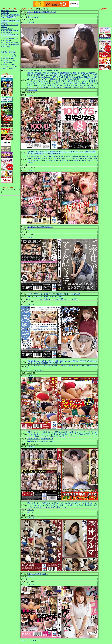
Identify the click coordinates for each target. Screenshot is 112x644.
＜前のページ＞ (26, 640)
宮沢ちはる (85, 85)
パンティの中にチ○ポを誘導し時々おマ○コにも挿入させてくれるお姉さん (53, 299)
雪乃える (58, 83)
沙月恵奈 (39, 81)
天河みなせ (48, 297)
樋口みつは (40, 77)
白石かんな (38, 79)
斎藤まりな (86, 83)
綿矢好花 (44, 83)
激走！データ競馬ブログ (9, 35)
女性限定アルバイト (8, 68)
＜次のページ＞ (36, 640)
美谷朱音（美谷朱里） (35, 73)
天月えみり (72, 366)
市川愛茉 (92, 81)
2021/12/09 (31, 518)
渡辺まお (37, 83)
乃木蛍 (76, 79)
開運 (12, 58)
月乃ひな (93, 83)
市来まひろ (55, 73)
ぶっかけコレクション (35, 370)
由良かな (46, 81)
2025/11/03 (31, 22)
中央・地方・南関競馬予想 (10, 45)
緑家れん (41, 158)
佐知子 (33, 77)
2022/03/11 (31, 376)
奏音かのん (38, 156)
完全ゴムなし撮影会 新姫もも (38, 574)
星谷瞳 (51, 366)
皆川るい (55, 297)
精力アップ (16, 64)
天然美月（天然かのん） (61, 158)
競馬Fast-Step (5, 47)
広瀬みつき (85, 73)
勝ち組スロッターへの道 (9, 25)
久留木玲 (32, 81)
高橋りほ (69, 73)
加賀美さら (93, 73)
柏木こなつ (84, 87)
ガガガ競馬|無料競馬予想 (10, 43)
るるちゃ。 (36, 87)
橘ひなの (52, 81)
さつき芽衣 (94, 77)
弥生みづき (44, 160)
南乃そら (37, 366)
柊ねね (74, 77)
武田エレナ (48, 77)
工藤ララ (70, 75)
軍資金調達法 (6, 58)
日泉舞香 (37, 75)
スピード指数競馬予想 (9, 17)
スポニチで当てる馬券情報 (10, 15)
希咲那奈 (72, 83)
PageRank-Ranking (7, 29)
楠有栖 (43, 87)
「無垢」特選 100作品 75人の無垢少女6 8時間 (43, 70)
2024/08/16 (31, 170)
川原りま (88, 79)
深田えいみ (60, 85)
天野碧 (55, 87)
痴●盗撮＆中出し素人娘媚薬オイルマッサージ (43, 441)
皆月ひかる (46, 79)
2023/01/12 (31, 237)
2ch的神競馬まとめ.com (9, 11)
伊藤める (31, 439)
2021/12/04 (31, 584)
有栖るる (78, 160)
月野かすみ (69, 79)
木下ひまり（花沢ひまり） (83, 75)
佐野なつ (64, 81)
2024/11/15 (31, 95)
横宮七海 (55, 77)
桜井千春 (69, 77)
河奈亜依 (62, 77)
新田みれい (54, 79)
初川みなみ (69, 85)
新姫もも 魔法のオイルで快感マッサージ (42, 12)
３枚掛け (4, 27)
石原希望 (63, 73)
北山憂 (44, 156)
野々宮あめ (74, 158)
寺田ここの (58, 366)
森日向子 (71, 81)
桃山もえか (86, 160)
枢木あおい (77, 85)
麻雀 (14, 52)
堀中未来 (31, 79)
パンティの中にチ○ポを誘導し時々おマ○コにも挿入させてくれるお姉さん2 (54, 294)
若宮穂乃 (53, 85)
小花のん (49, 87)
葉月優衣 (57, 156)
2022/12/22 (31, 304)
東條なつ (92, 85)
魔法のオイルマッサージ (36, 17)
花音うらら (47, 73)
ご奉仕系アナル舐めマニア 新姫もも (40, 227)
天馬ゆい (77, 81)
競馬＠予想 (5, 13)
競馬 (2, 52)
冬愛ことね (58, 75)
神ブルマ (31, 512)
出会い (14, 66)
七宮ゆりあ (81, 366)
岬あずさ (69, 87)
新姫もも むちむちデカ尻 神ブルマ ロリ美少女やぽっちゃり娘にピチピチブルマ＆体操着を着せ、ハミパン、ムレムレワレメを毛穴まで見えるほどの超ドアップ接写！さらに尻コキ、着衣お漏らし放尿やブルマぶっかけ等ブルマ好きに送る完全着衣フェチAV (62, 505)
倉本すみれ (51, 83)
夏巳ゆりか (77, 73)
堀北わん (58, 160)
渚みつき (46, 85)
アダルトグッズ (6, 64)
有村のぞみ (61, 87)
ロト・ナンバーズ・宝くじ (10, 56)
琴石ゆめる (92, 87)
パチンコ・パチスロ (8, 54)
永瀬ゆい (50, 156)
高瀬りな (31, 75)
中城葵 (64, 75)
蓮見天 (58, 81)
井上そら (62, 79)
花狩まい (81, 79)
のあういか (85, 81)
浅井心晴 (88, 366)
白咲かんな (44, 366)
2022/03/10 (31, 447)
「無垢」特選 (32, 90)
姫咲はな (80, 77)
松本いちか (76, 87)
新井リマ (78, 83)
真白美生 (31, 366)
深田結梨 (87, 77)
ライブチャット (6, 66)
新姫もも (31, 15)
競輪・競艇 (8, 52)
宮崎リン (37, 439)
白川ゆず (50, 75)
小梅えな (65, 83)
